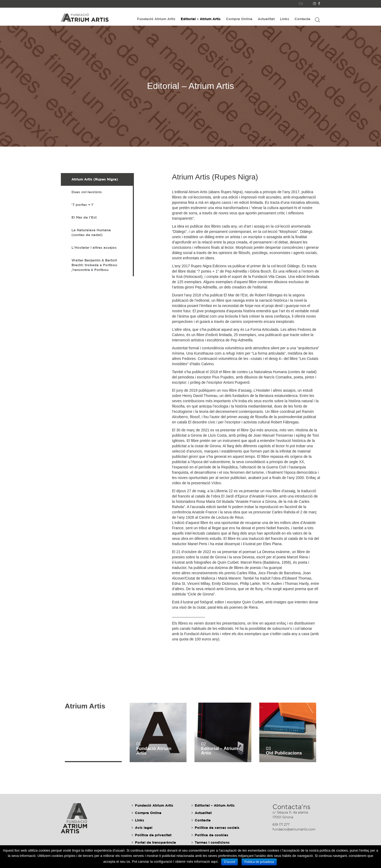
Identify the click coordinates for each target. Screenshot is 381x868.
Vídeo (216, 483)
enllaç (281, 623)
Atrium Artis (85, 706)
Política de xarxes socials (217, 828)
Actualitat (266, 19)
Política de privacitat (153, 835)
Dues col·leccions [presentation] (87, 192)
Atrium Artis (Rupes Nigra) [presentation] (95, 179)
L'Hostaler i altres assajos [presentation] (94, 247)
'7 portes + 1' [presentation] (83, 205)
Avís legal (144, 828)
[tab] (97, 179)
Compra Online (239, 19)
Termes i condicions (212, 842)
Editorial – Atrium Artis (201, 19)
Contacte (302, 19)
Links (285, 19)
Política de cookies (212, 835)
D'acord (230, 862)
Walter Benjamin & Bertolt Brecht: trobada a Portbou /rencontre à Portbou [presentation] (94, 265)
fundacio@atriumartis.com (294, 829)
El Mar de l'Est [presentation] (84, 217)
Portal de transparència (155, 842)
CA (301, 4)
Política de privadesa (259, 862)
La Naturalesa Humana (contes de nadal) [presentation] (91, 232)
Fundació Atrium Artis (156, 19)
